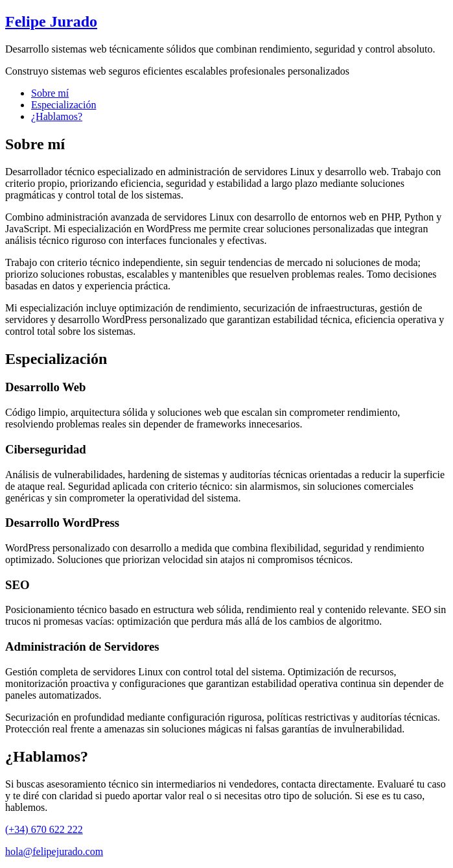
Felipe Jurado (51, 21)
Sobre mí (50, 93)
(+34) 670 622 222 (44, 829)
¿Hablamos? (57, 116)
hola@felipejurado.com (54, 851)
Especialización (64, 105)
